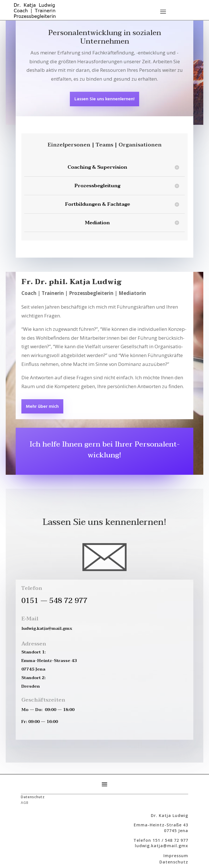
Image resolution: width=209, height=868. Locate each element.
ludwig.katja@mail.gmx (162, 846)
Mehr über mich (42, 407)
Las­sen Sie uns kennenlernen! (104, 99)
